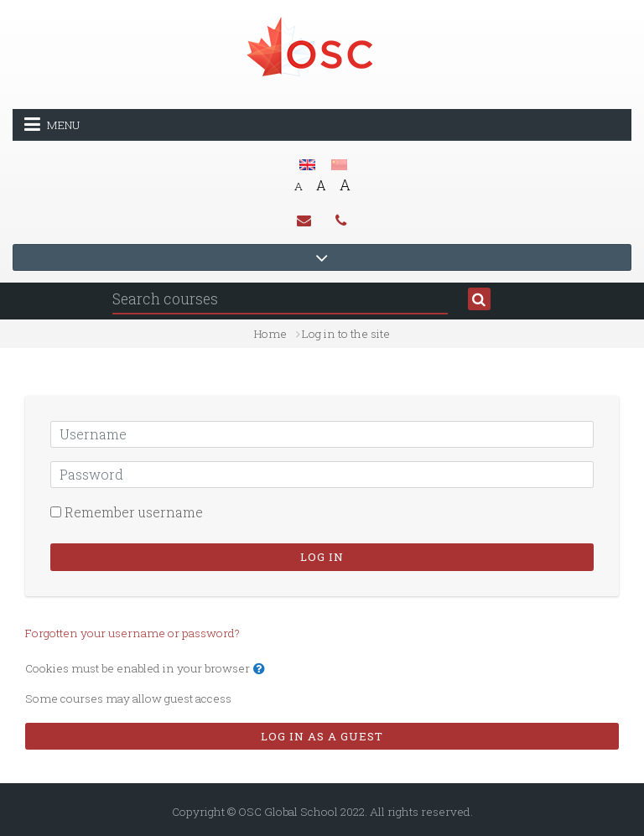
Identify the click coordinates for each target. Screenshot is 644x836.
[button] (262, 669)
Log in (322, 557)
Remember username (134, 512)
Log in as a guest (322, 736)
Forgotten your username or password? (132, 633)
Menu (52, 124)
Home (270, 334)
